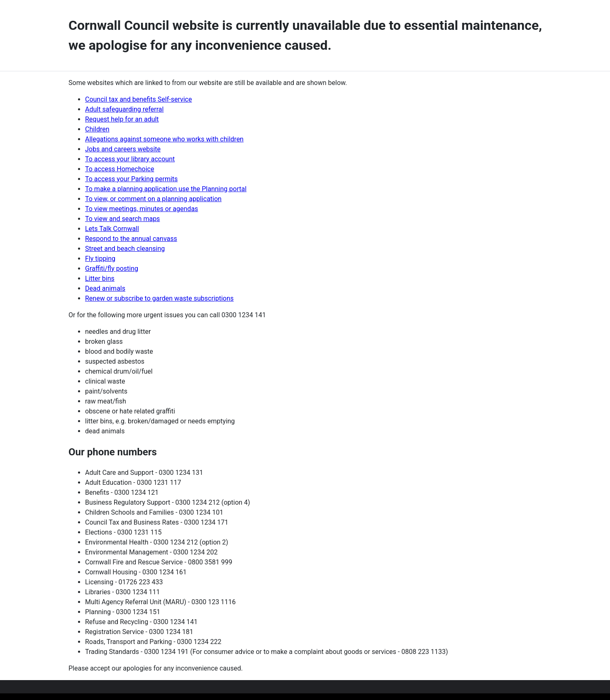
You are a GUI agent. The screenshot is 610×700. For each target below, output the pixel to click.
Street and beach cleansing (125, 249)
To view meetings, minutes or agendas (142, 209)
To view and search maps (122, 219)
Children (97, 129)
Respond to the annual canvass (131, 239)
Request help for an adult (122, 119)
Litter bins (100, 278)
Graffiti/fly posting (112, 269)
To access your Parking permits (131, 179)
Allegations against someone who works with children (164, 139)
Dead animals (105, 288)
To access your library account (130, 159)
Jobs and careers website (123, 149)
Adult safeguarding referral (124, 109)
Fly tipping (100, 259)
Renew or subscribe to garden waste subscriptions (159, 298)
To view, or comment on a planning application (153, 199)
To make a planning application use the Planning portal (166, 189)
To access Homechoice (120, 169)
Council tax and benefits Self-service (138, 99)
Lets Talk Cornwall (112, 229)
